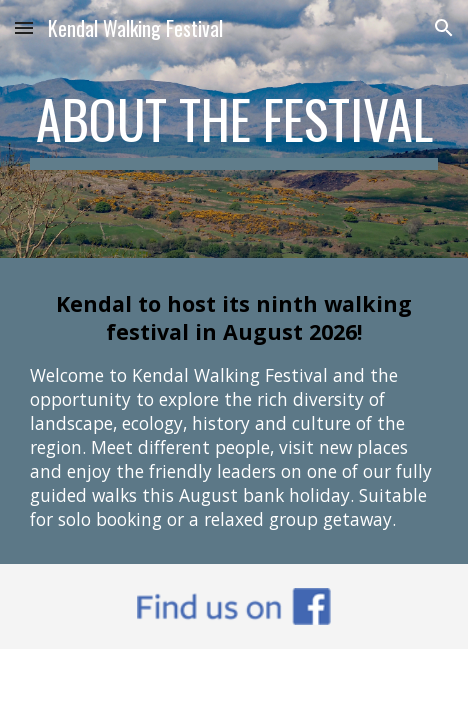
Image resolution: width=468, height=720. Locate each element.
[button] (24, 27)
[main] (234, 129)
